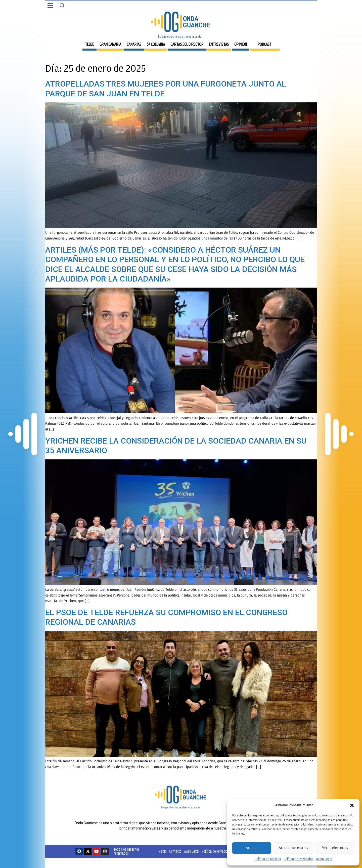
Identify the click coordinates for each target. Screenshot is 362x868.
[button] (352, 805)
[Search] (62, 5)
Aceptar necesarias (293, 848)
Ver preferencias (335, 848)
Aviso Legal (324, 859)
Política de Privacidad (299, 859)
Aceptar (252, 848)
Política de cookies (268, 859)
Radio (163, 851)
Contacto (175, 851)
